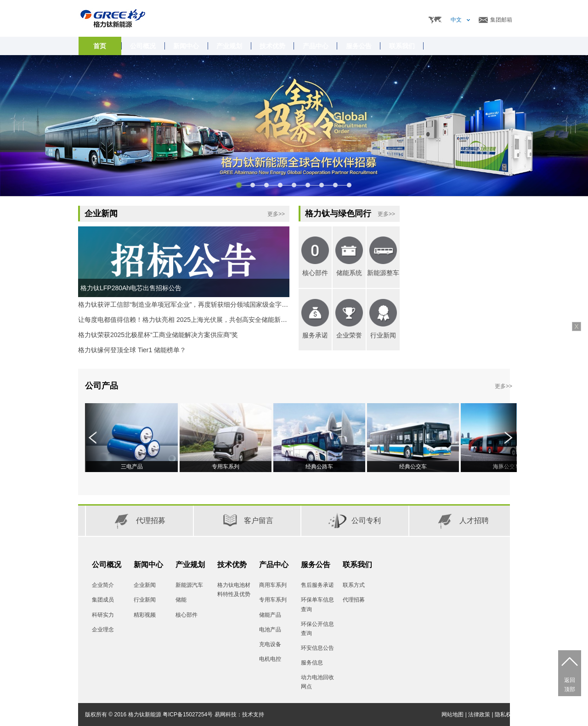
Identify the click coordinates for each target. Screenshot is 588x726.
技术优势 (232, 565)
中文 (456, 20)
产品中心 (274, 565)
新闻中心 (148, 565)
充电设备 (270, 644)
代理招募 (354, 600)
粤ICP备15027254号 (188, 715)
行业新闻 (145, 600)
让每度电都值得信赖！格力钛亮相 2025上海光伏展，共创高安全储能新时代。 (189, 320)
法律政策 (479, 715)
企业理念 (103, 630)
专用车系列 (273, 600)
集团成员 (103, 600)
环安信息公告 (317, 648)
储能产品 (270, 615)
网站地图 (452, 715)
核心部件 (187, 615)
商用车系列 (273, 585)
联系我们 (357, 565)
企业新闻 (145, 585)
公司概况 (107, 565)
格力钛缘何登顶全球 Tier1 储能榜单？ (132, 350)
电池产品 (270, 630)
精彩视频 (145, 615)
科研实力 (103, 615)
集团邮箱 (501, 20)
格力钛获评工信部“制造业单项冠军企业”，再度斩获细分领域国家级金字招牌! (187, 304)
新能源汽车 (189, 585)
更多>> (276, 214)
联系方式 (354, 585)
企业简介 (103, 585)
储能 (181, 600)
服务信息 (312, 663)
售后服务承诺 (317, 585)
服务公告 (316, 565)
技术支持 (253, 715)
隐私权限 (506, 715)
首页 (100, 46)
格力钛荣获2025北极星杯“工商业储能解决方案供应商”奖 (158, 335)
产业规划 (190, 565)
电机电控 (270, 659)
